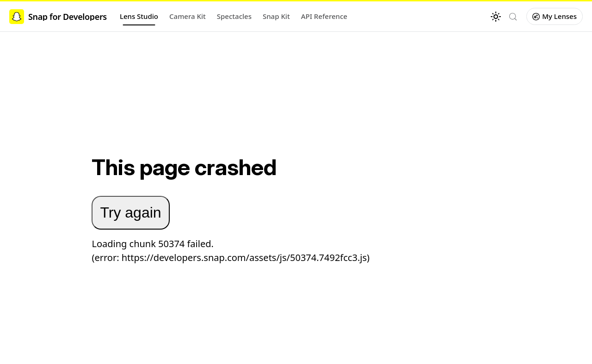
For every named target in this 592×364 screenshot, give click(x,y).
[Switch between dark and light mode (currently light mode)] (496, 17)
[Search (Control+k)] (513, 17)
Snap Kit (276, 16)
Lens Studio (139, 16)
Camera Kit (188, 16)
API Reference (324, 16)
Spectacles (234, 16)
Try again (130, 212)
